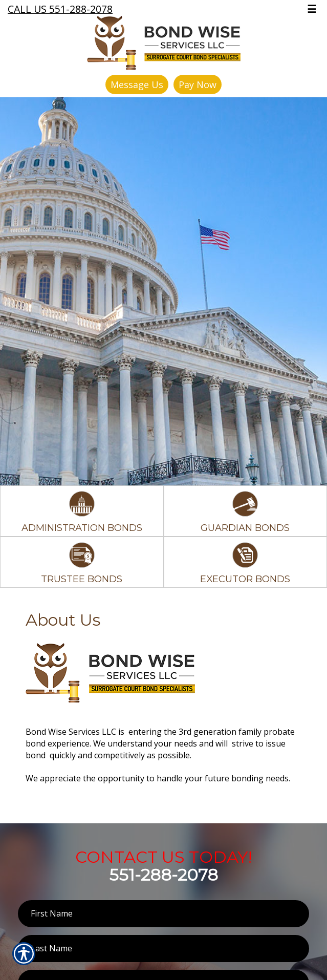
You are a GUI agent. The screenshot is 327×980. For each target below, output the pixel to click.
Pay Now (198, 84)
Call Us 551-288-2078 (60, 9)
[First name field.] (163, 914)
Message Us (137, 84)
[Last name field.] (163, 949)
